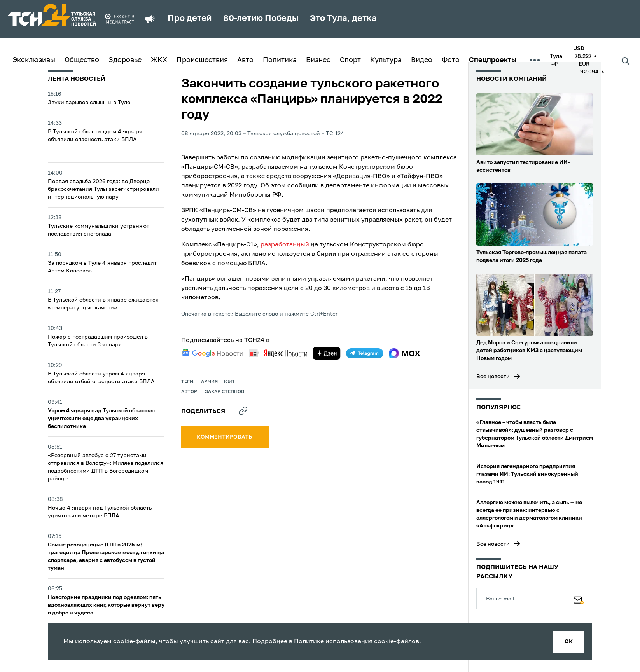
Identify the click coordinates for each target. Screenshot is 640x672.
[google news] (212, 353)
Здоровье (125, 60)
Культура (386, 60)
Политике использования (333, 642)
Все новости (493, 377)
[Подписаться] (579, 599)
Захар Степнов (225, 392)
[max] (405, 353)
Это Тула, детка (343, 19)
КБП (229, 382)
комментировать (225, 437)
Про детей (190, 19)
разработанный (285, 245)
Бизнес (318, 60)
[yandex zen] (327, 353)
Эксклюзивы (34, 60)
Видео (422, 60)
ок (569, 642)
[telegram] (365, 353)
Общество (82, 60)
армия (209, 382)
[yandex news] (278, 353)
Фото (451, 60)
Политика (280, 60)
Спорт (350, 60)
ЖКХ (159, 60)
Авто (245, 60)
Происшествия (202, 60)
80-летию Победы (261, 19)
